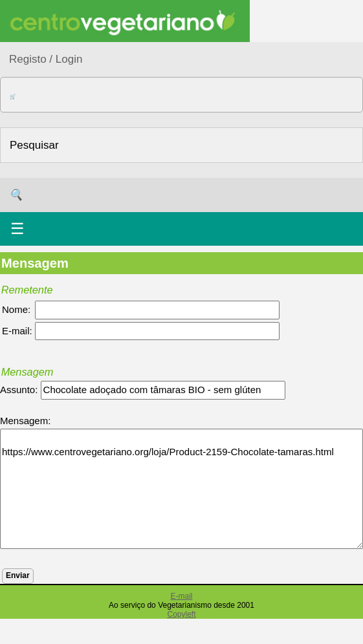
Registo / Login (46, 59)
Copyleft (181, 614)
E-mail (181, 596)
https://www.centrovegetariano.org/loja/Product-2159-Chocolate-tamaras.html (181, 489)
